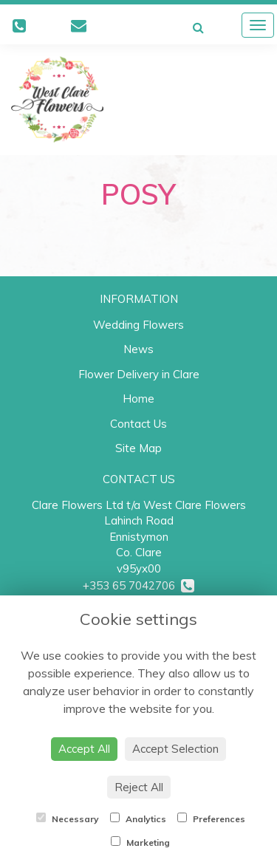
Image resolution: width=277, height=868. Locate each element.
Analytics (138, 819)
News (138, 349)
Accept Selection (175, 749)
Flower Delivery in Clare (139, 374)
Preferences (211, 819)
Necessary (68, 819)
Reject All (139, 787)
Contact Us (138, 424)
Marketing (140, 842)
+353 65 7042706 (138, 585)
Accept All (84, 749)
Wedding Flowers (138, 325)
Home (138, 399)
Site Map (138, 448)
